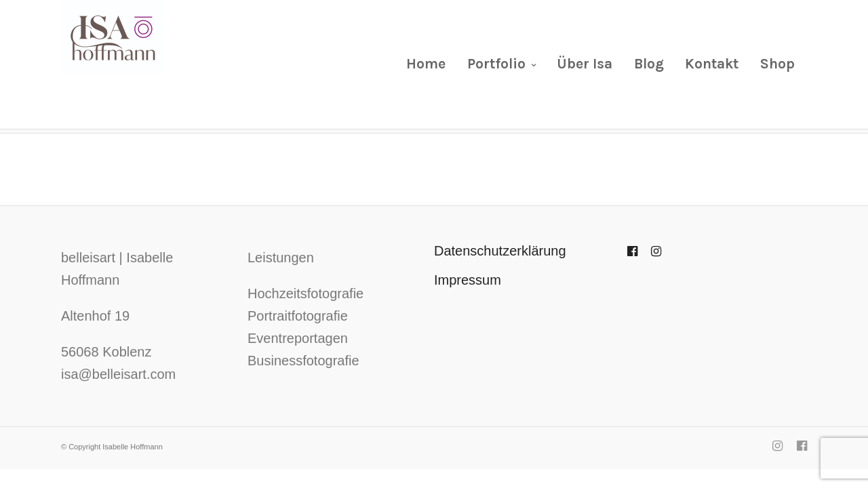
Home (426, 64)
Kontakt (712, 64)
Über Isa (585, 64)
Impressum (468, 280)
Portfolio (496, 64)
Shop (777, 64)
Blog (649, 64)
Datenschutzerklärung (500, 251)
